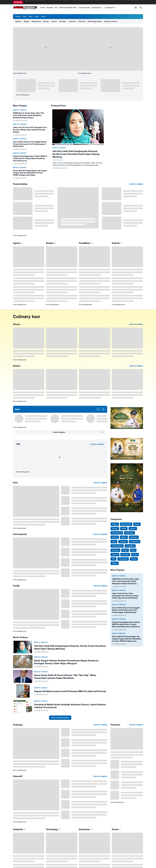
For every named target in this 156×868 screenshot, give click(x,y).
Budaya (51, 243)
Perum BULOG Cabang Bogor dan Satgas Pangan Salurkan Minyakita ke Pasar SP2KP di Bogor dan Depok (30, 173)
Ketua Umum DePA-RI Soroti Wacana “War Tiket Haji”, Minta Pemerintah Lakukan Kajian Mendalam (65, 677)
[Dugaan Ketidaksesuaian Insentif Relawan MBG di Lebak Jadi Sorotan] (23, 691)
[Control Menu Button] (136, 8)
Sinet (31, 17)
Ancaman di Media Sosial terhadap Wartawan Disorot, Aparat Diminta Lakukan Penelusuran (70, 706)
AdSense (18, 21)
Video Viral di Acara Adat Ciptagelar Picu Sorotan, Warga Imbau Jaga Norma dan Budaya (30, 130)
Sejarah (117, 243)
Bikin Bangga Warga (95, 21)
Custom (54, 21)
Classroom (72, 21)
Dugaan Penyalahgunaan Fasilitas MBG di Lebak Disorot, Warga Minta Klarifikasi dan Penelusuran (30, 158)
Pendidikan (86, 243)
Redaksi (50, 8)
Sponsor (46, 21)
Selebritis (20, 829)
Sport (37, 17)
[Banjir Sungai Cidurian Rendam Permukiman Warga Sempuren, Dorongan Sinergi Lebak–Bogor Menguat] (23, 662)
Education (82, 21)
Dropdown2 (97, 8)
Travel (43, 17)
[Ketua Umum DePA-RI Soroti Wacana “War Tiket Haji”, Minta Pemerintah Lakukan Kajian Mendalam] (23, 676)
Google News (36, 21)
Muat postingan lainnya (60, 718)
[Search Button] (141, 8)
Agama (18, 243)
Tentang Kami (84, 8)
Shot (25, 17)
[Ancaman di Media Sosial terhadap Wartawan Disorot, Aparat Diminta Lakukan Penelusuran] (23, 706)
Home (43, 8)
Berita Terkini (20, 110)
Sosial (116, 829)
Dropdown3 (111, 8)
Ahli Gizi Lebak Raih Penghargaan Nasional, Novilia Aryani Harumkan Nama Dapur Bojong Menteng (76, 154)
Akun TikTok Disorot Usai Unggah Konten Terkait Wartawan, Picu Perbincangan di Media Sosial (30, 144)
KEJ (56, 8)
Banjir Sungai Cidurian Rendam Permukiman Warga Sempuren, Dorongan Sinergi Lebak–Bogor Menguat (67, 662)
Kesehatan (86, 829)
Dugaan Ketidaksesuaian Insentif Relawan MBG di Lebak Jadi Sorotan (70, 691)
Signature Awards (111, 21)
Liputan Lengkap (136, 184)
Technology (53, 829)
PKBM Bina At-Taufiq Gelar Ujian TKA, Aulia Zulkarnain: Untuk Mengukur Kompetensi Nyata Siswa (29, 115)
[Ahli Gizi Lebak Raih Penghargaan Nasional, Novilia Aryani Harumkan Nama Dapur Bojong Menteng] (78, 127)
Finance (18, 17)
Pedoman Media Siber (68, 8)
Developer (63, 21)
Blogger (27, 21)
